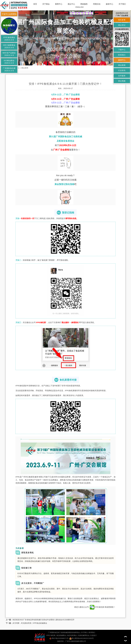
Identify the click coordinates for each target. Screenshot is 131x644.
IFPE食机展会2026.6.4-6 (9, 39)
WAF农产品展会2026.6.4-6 (9, 54)
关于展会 (46, 4)
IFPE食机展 (97, 607)
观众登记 (122, 25)
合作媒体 (122, 76)
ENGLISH (80, 7)
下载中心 (122, 50)
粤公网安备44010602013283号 (82, 638)
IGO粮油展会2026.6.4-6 (9, 62)
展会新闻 (25, 68)
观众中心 (71, 4)
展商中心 (59, 4)
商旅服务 (84, 4)
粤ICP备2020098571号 (59, 638)
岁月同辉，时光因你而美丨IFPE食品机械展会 (30, 623)
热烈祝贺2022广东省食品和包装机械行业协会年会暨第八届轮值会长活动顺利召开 (43, 620)
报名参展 (122, 20)
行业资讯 (122, 70)
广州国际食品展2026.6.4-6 (9, 69)
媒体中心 (110, 4)
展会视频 (122, 81)
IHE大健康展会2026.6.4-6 (9, 46)
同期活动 (97, 4)
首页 (35, 4)
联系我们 (92, 632)
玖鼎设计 (94, 635)
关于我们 (122, 4)
